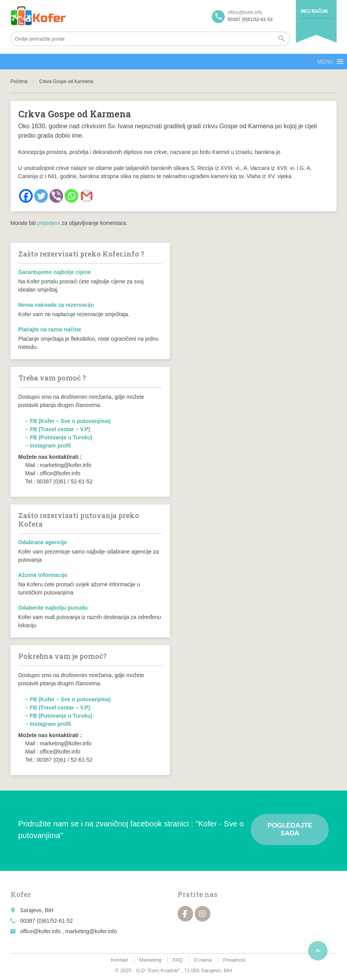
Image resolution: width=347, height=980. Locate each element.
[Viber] (56, 196)
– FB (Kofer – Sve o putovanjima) (68, 421)
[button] (325, 62)
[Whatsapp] (71, 196)
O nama (203, 960)
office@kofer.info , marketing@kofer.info (69, 931)
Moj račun (314, 11)
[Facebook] (26, 196)
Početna (19, 81)
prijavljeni (49, 223)
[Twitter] (41, 196)
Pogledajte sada (290, 829)
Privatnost (234, 960)
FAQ (178, 960)
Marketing (150, 960)
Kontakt (120, 960)
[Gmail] (87, 196)
